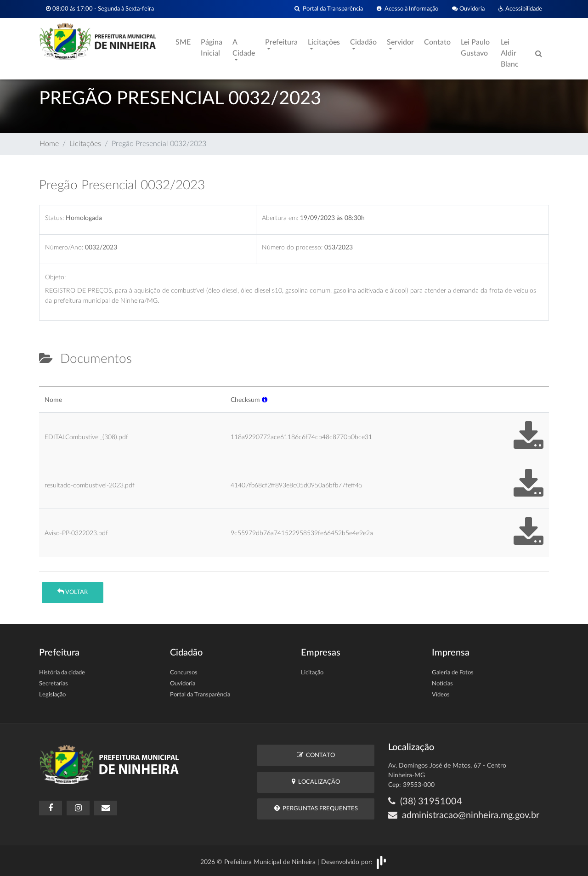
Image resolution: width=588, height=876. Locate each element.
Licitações (324, 42)
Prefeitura (281, 42)
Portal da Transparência (329, 9)
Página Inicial (212, 48)
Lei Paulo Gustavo (475, 48)
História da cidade (62, 673)
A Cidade (244, 48)
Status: (54, 218)
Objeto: (55, 277)
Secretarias (54, 684)
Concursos (184, 673)
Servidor (400, 42)
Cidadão (363, 42)
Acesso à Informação (407, 9)
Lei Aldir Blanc (510, 53)
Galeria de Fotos (453, 673)
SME (183, 42)
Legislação (52, 695)
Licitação (312, 673)
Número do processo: (292, 247)
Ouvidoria (468, 9)
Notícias (442, 684)
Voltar (73, 592)
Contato (437, 42)
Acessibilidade (520, 9)
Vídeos (441, 695)
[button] (265, 400)
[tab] (47, 383)
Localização (316, 782)
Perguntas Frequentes (316, 808)
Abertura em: (280, 218)
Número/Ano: (64, 247)
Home (49, 144)
